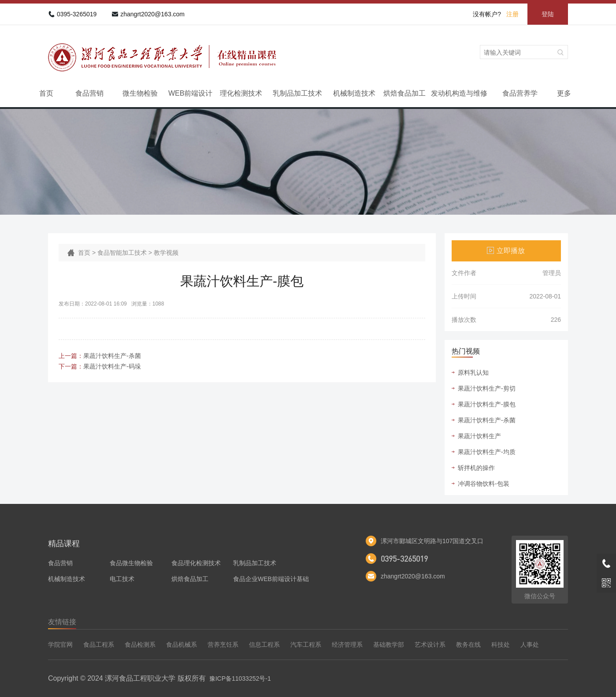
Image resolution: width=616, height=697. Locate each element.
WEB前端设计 (190, 93)
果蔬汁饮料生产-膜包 (487, 404)
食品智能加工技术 (122, 253)
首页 (46, 93)
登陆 (548, 14)
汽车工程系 (306, 645)
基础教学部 (389, 645)
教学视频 (166, 253)
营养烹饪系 (223, 645)
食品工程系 (99, 645)
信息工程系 (264, 645)
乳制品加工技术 (297, 93)
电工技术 (122, 579)
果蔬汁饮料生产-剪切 (487, 388)
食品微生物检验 (131, 563)
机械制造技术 (354, 93)
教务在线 (468, 645)
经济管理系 (347, 645)
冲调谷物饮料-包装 (484, 484)
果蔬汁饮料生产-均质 (487, 452)
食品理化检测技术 (196, 563)
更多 (564, 93)
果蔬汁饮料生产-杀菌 (112, 356)
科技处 (501, 645)
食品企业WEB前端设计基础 (271, 579)
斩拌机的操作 (476, 468)
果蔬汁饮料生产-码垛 (112, 366)
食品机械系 (182, 645)
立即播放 (511, 251)
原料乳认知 (473, 373)
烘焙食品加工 (404, 93)
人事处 (530, 645)
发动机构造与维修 (459, 93)
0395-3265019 (77, 14)
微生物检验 (140, 93)
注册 (512, 14)
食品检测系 (140, 645)
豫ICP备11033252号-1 (240, 678)
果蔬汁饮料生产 (479, 436)
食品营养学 (520, 93)
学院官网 (60, 645)
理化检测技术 (241, 93)
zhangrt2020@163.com (152, 14)
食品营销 (89, 93)
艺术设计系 (430, 645)
